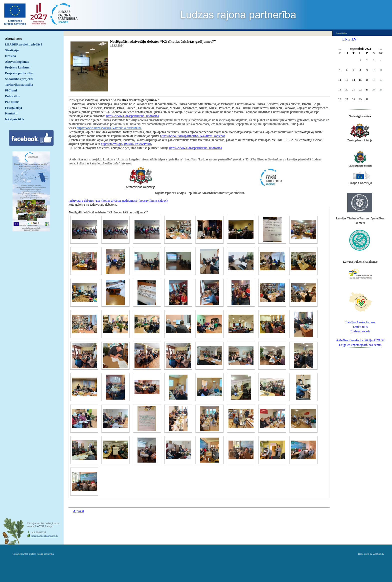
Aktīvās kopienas (17, 62)
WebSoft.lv (378, 554)
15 (360, 80)
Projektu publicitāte (19, 73)
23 (367, 89)
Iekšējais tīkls (14, 119)
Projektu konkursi (18, 67)
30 (367, 99)
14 (354, 80)
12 (340, 80)
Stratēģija (12, 50)
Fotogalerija (13, 108)
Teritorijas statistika (19, 85)
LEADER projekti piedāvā (24, 44)
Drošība (10, 56)
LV (354, 39)
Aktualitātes (13, 39)
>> (381, 49)
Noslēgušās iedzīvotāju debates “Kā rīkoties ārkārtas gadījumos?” (163, 41)
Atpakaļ (78, 511)
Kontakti (11, 113)
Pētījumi (11, 90)
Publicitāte (12, 96)
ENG (346, 39)
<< (340, 49)
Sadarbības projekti (19, 79)
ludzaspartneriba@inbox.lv (44, 536)
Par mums (12, 102)
